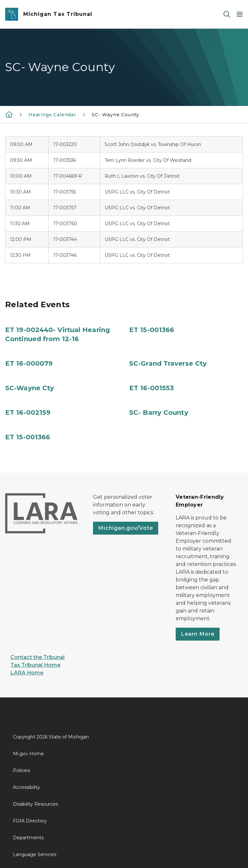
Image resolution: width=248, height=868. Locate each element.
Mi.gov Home (28, 754)
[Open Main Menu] (240, 14)
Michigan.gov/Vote (126, 528)
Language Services (35, 854)
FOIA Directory (30, 821)
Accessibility (26, 787)
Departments (28, 838)
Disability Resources (36, 804)
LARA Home (27, 673)
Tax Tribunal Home (35, 665)
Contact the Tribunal (37, 657)
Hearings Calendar (52, 115)
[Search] (227, 14)
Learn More (198, 634)
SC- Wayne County (115, 115)
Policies (21, 770)
